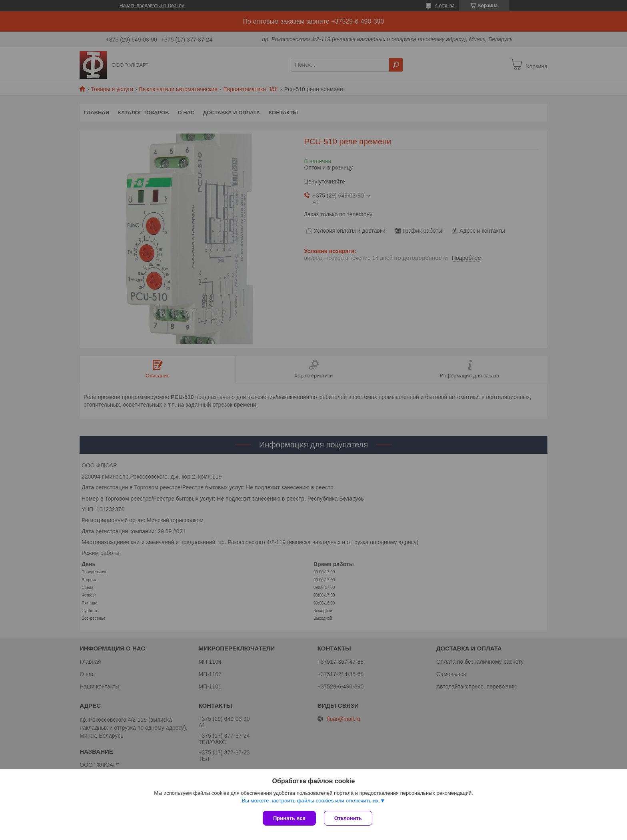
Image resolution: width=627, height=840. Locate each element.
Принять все (289, 818)
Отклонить (348, 818)
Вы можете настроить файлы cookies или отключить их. (311, 801)
